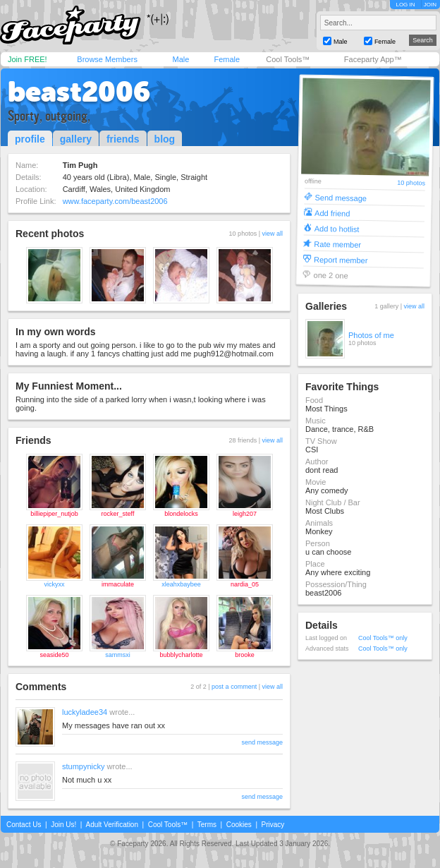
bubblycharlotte (181, 655)
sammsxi (118, 655)
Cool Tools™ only (383, 638)
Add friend (332, 213)
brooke (245, 655)
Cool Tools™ (288, 59)
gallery (76, 139)
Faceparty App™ (373, 59)
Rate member (337, 244)
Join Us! (63, 825)
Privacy (273, 825)
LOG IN (405, 5)
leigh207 (245, 514)
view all (272, 234)
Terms (207, 825)
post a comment (234, 687)
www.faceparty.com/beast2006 (115, 201)
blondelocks (181, 514)
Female (227, 59)
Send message (341, 197)
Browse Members (107, 59)
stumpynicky (84, 766)
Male (181, 59)
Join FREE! (28, 59)
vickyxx (55, 584)
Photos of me (371, 335)
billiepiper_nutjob (54, 514)
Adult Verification (112, 825)
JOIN (430, 5)
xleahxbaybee (181, 584)
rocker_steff (118, 514)
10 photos (411, 183)
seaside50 (54, 655)
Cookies (239, 825)
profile (30, 139)
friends (123, 139)
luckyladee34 (85, 712)
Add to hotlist (337, 228)
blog (165, 139)
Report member (341, 259)
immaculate (118, 584)
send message (262, 742)
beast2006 (79, 92)
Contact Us (24, 825)
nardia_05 (245, 584)
